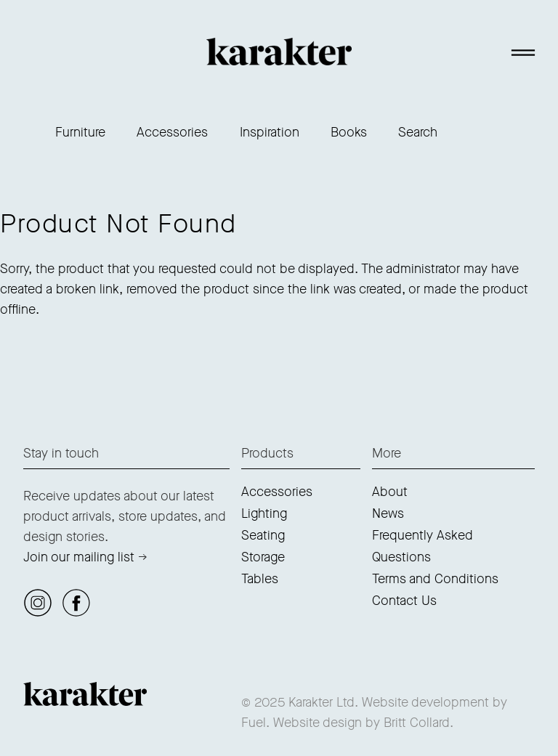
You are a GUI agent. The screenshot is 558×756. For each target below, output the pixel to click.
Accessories (172, 132)
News (388, 513)
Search (418, 132)
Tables (260, 579)
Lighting (264, 513)
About (390, 492)
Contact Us (404, 601)
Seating (263, 535)
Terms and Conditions (435, 579)
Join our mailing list (79, 557)
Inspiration (270, 132)
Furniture (80, 132)
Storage (263, 557)
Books (349, 132)
